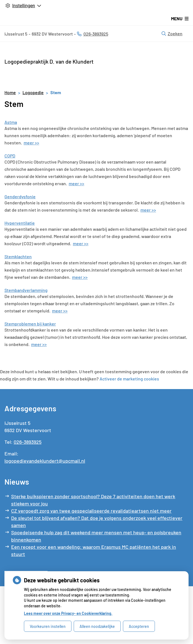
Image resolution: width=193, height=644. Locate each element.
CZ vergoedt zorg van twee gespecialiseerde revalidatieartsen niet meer (91, 511)
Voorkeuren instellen (48, 626)
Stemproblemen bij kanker (30, 324)
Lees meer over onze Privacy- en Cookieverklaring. (68, 613)
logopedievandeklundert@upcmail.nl (45, 461)
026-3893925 (28, 442)
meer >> (31, 143)
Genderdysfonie (20, 196)
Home (10, 92)
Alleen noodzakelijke (97, 626)
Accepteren (139, 626)
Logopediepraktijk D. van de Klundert (49, 61)
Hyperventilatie (20, 223)
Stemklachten (18, 256)
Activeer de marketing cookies (129, 379)
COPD (10, 156)
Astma (11, 122)
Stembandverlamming (26, 290)
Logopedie (33, 92)
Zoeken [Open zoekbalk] (172, 33)
